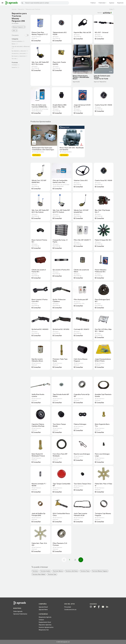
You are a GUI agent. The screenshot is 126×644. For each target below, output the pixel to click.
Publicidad (102, 3)
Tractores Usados (45, 571)
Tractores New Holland (39, 574)
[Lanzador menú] (2, 3)
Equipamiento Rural (45, 622)
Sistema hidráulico (17, 41)
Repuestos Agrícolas (45, 625)
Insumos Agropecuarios (46, 627)
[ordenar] (114, 9)
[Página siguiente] (81, 560)
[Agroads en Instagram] (91, 607)
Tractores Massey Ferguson (100, 571)
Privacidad (68, 607)
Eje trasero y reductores (19, 56)
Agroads (14, 9)
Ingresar (112, 3)
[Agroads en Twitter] (95, 607)
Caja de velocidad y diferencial (21, 46)
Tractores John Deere (72, 571)
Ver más (14, 59)
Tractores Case (52, 574)
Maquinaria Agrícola (45, 617)
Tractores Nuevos (58, 571)
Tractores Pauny (85, 571)
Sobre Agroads (18, 611)
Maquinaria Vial (44, 630)
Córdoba (14, 65)
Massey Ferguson (18, 27)
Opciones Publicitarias (20, 614)
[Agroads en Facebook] (99, 607)
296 (14, 31)
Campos (41, 620)
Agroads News (43, 610)
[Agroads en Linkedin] (107, 607)
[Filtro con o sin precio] (27, 35)
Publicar (93, 3)
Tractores (35, 571)
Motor (14, 44)
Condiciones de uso (70, 610)
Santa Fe (14, 67)
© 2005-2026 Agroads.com (63, 642)
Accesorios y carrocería (19, 53)
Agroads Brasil (43, 607)
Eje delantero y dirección (19, 51)
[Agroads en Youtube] (103, 607)
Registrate (120, 3)
